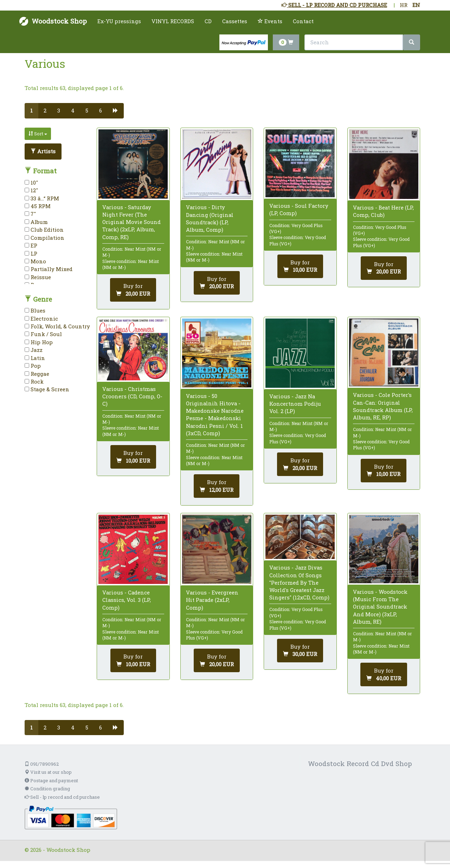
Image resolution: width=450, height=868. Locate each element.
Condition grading (47, 789)
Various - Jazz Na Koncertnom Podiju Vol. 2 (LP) (295, 404)
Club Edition (44, 230)
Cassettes (235, 21)
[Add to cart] (133, 290)
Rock (34, 381)
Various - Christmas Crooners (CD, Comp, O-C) (132, 396)
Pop (33, 366)
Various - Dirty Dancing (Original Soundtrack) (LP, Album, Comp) (210, 218)
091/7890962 (42, 764)
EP (31, 245)
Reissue (38, 277)
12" (31, 190)
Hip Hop (39, 342)
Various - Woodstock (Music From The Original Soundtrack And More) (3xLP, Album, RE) (380, 607)
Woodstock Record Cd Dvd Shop (360, 763)
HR (404, 5)
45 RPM (38, 206)
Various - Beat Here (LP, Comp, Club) (383, 211)
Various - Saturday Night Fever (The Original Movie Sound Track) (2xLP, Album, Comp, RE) (131, 222)
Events (270, 21)
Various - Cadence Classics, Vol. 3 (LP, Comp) (127, 600)
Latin (35, 358)
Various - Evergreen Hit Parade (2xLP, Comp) (212, 600)
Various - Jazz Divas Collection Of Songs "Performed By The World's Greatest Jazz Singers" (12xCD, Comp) (299, 582)
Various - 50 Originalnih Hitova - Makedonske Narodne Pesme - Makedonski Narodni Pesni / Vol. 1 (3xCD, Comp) (215, 414)
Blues (35, 310)
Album (36, 222)
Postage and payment (51, 780)
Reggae (37, 374)
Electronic (41, 319)
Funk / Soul (43, 334)
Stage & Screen (47, 389)
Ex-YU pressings (119, 21)
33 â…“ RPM (42, 198)
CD (208, 21)
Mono (35, 261)
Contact (303, 21)
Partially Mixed (49, 269)
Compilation (44, 238)
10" (31, 182)
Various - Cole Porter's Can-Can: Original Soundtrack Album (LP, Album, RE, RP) (383, 406)
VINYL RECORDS (173, 21)
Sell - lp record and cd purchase (62, 797)
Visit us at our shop (48, 772)
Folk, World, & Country (57, 326)
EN (416, 5)
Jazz (34, 350)
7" (30, 214)
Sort (38, 134)
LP (31, 253)
